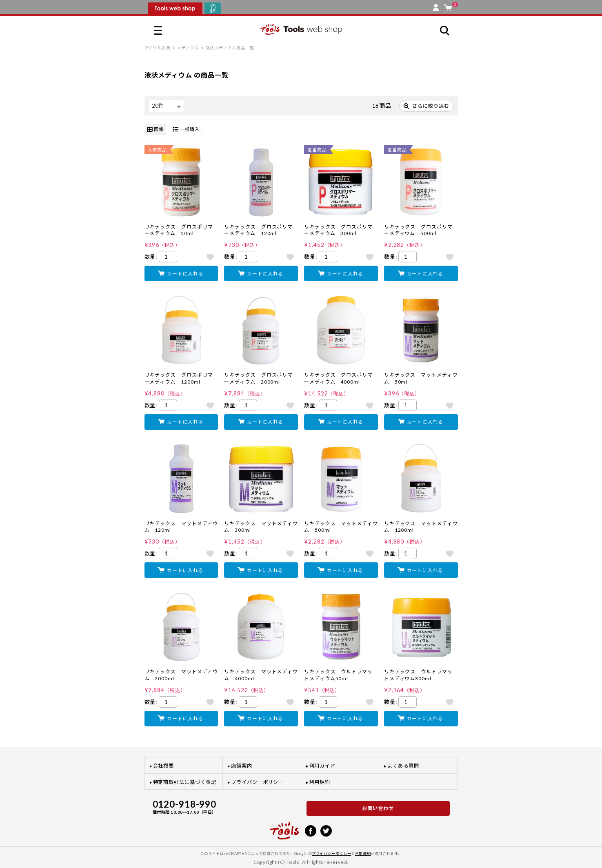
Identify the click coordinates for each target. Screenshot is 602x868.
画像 (155, 130)
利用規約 (320, 782)
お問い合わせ (378, 808)
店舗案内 (242, 766)
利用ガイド (323, 766)
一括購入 (186, 130)
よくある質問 (403, 766)
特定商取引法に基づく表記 (185, 782)
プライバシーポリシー (257, 782)
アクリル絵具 (158, 48)
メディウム (188, 48)
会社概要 (164, 766)
